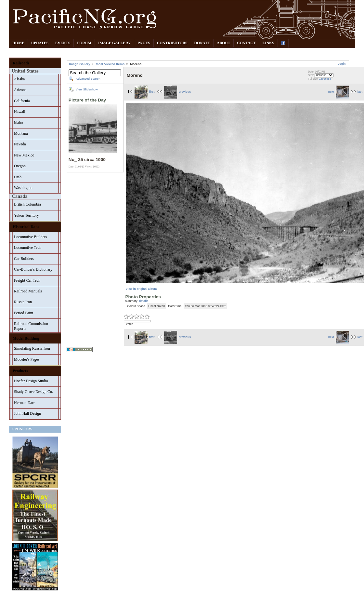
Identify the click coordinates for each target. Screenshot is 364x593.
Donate (202, 43)
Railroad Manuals (28, 291)
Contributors (172, 43)
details (144, 301)
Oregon (20, 166)
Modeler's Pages (27, 359)
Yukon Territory (26, 215)
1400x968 (325, 79)
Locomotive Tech (28, 248)
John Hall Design (27, 413)
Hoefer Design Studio (31, 381)
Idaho (18, 123)
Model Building (26, 338)
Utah (18, 177)
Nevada (20, 144)
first (145, 92)
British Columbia (27, 204)
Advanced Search (88, 79)
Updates (40, 43)
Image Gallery (114, 43)
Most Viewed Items (110, 64)
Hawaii (20, 112)
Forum (84, 43)
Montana (21, 133)
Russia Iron (23, 302)
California (22, 101)
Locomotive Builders (31, 237)
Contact (246, 43)
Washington (23, 188)
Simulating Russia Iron (32, 348)
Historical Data (26, 227)
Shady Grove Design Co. (33, 392)
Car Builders (24, 259)
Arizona (20, 90)
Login (342, 64)
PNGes (144, 43)
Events (63, 43)
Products (20, 371)
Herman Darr (24, 403)
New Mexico (24, 155)
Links (268, 43)
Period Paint (24, 313)
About (223, 43)
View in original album (141, 289)
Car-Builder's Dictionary (33, 269)
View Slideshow (87, 89)
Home (18, 43)
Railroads (21, 63)
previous (177, 92)
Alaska (19, 79)
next (338, 92)
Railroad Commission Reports (31, 326)
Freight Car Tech (27, 280)
